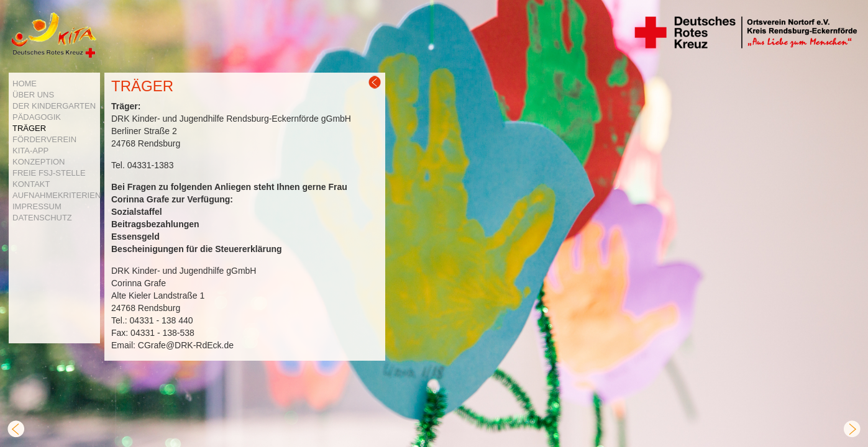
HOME (25, 84)
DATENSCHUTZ (42, 218)
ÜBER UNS (33, 95)
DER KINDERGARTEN (54, 106)
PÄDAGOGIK (37, 117)
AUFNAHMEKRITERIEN (57, 195)
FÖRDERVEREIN (44, 139)
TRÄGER (29, 128)
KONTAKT (31, 184)
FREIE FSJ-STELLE (49, 173)
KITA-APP (30, 151)
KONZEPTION (39, 162)
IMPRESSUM (37, 206)
